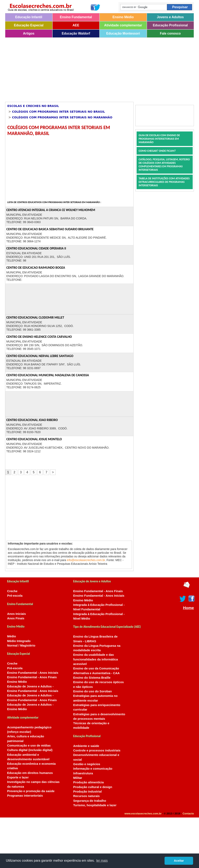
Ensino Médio (123, 17)
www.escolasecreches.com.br (143, 814)
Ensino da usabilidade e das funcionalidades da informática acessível (96, 659)
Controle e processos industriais (97, 750)
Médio (12, 636)
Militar (78, 778)
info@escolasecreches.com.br (86, 560)
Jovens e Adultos (170, 17)
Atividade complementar (123, 25)
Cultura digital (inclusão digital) (30, 750)
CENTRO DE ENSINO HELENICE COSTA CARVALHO (39, 337)
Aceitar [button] (179, 861)
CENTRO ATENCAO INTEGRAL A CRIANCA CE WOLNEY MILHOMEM (51, 210)
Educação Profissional (170, 25)
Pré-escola (15, 596)
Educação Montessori (123, 33)
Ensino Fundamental (76, 17)
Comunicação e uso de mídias (29, 746)
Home (188, 608)
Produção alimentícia (88, 782)
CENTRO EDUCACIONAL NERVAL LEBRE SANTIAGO (40, 356)
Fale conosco (170, 33)
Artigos (29, 33)
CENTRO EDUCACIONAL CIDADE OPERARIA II (36, 248)
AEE (76, 25)
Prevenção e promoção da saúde (31, 791)
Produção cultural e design (93, 787)
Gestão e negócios (87, 764)
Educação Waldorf (76, 33)
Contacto (188, 814)
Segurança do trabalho (90, 801)
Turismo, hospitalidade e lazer (95, 805)
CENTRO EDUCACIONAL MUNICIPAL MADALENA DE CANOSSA (48, 375)
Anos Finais (16, 618)
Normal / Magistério (21, 646)
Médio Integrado (19, 641)
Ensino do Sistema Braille (92, 678)
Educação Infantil (29, 17)
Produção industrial (87, 792)
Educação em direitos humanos (30, 773)
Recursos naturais (86, 796)
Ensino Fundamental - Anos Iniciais (33, 673)
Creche (12, 591)
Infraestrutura (83, 773)
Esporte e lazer (18, 777)
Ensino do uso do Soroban (92, 691)
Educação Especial (29, 25)
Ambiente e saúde (86, 746)
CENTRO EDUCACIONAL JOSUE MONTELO (34, 439)
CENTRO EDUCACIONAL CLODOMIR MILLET (35, 317)
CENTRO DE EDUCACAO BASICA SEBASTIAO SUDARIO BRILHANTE (50, 229)
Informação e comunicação (93, 769)
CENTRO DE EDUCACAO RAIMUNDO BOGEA (36, 268)
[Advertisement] (82, 68)
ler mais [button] (102, 861)
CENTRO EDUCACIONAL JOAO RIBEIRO (32, 420)
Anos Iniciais (17, 614)
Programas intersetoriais (25, 796)
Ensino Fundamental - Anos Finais (32, 677)
